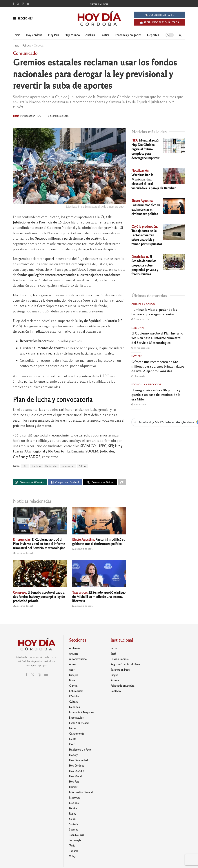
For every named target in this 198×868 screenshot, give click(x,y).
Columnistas (76, 692)
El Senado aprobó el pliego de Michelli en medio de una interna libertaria (99, 597)
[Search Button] (180, 35)
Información (68, 466)
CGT (25, 466)
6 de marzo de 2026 (58, 116)
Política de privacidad (122, 686)
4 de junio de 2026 (82, 550)
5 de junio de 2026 (23, 554)
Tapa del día (77, 836)
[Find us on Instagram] (23, 4)
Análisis (90, 35)
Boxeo (73, 681)
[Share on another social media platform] (122, 483)
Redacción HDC (33, 116)
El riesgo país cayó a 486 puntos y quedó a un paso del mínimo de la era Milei (156, 394)
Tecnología (75, 841)
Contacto (116, 692)
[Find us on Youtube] (28, 4)
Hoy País (53, 35)
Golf (72, 745)
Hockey (73, 756)
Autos (72, 665)
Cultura (73, 702)
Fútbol (73, 729)
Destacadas (51, 466)
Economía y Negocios (128, 35)
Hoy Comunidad (78, 761)
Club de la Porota (143, 304)
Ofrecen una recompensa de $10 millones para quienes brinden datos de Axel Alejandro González (158, 366)
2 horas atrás (139, 404)
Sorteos (115, 681)
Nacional (22, 532)
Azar (72, 670)
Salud (72, 820)
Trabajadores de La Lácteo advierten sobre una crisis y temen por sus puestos (147, 235)
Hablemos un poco (80, 750)
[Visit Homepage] (99, 19)
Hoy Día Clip (77, 772)
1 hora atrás (138, 376)
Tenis (72, 846)
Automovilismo (78, 660)
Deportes (153, 35)
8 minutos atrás (140, 319)
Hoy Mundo (72, 35)
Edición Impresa (120, 660)
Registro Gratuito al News (125, 665)
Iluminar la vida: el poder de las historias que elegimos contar (154, 312)
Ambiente (75, 649)
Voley (72, 857)
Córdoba (39, 45)
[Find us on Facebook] (14, 4)
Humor (73, 788)
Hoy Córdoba (34, 35)
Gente (73, 740)
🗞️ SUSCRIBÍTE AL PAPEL (160, 15)
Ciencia (73, 686)
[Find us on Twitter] (18, 4)
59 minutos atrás (141, 348)
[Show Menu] (14, 19)
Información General (81, 793)
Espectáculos (76, 718)
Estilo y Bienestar (79, 724)
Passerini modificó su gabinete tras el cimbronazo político (99, 542)
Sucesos (73, 830)
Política (105, 35)
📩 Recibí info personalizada (160, 22)
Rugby (73, 814)
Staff (113, 654)
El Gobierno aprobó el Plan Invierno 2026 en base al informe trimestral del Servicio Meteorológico (39, 544)
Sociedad (74, 825)
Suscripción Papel (120, 670)
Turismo (74, 852)
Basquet (74, 676)
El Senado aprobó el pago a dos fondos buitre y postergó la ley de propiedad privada (39, 597)
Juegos (114, 676)
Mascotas (75, 798)
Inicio (17, 35)
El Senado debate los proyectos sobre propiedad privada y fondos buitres (145, 265)
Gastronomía (77, 734)
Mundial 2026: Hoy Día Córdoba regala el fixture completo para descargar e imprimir (145, 149)
